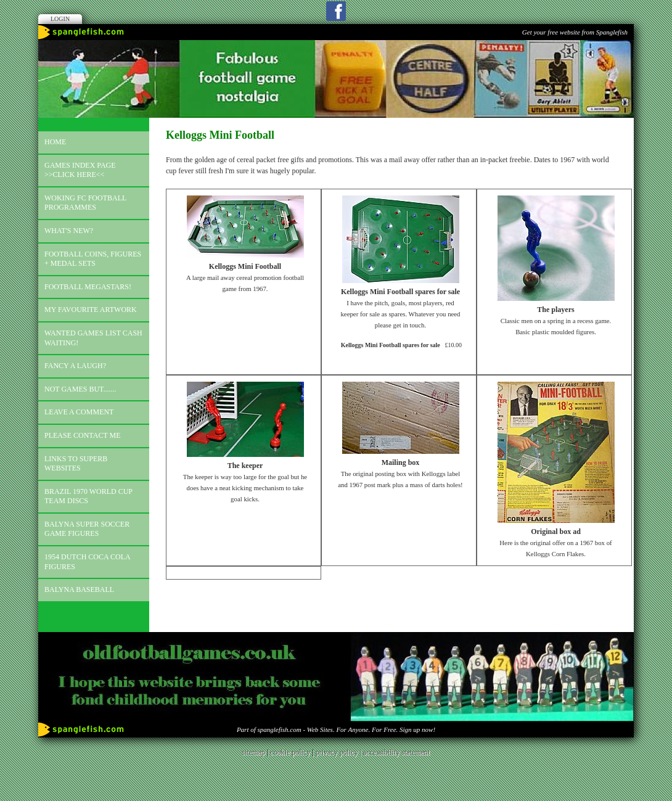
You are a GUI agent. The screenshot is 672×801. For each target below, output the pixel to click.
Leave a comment (79, 412)
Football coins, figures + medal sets (93, 259)
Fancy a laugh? (75, 366)
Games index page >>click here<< (80, 170)
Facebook (336, 11)
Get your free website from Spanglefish (575, 32)
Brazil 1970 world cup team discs (88, 496)
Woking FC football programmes (85, 203)
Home (55, 142)
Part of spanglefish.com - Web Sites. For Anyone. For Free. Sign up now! (336, 729)
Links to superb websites (76, 464)
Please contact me (83, 435)
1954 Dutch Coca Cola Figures (88, 562)
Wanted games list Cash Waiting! (93, 338)
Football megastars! (88, 287)
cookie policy (290, 752)
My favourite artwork (91, 310)
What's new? (69, 231)
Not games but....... (80, 389)
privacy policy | (339, 752)
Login (60, 19)
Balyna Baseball (79, 589)
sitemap (254, 752)
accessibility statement (396, 752)
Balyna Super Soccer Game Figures (87, 529)
